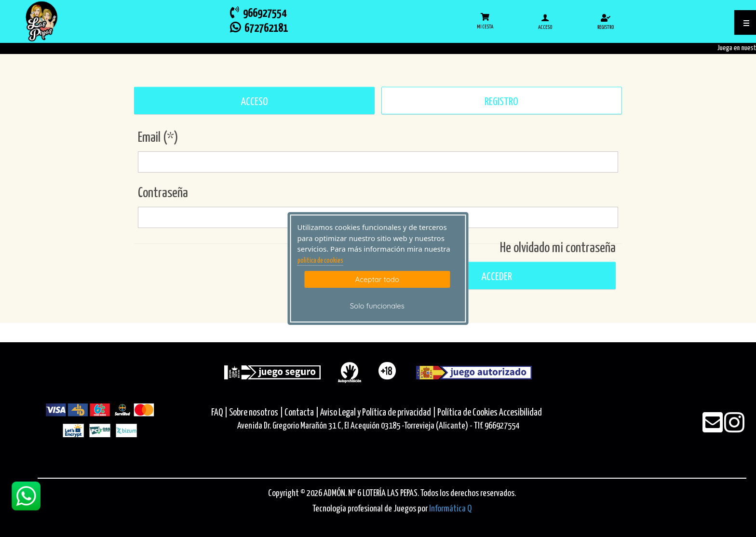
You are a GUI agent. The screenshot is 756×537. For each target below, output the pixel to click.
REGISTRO (501, 102)
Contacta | (302, 413)
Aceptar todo (377, 279)
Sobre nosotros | (256, 413)
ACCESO (254, 102)
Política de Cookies (467, 413)
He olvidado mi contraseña (558, 248)
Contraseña (163, 193)
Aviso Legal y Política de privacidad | (379, 413)
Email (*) (158, 138)
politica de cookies (320, 261)
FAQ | (220, 413)
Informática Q (450, 509)
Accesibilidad (520, 413)
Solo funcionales (377, 306)
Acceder (496, 277)
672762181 (259, 28)
